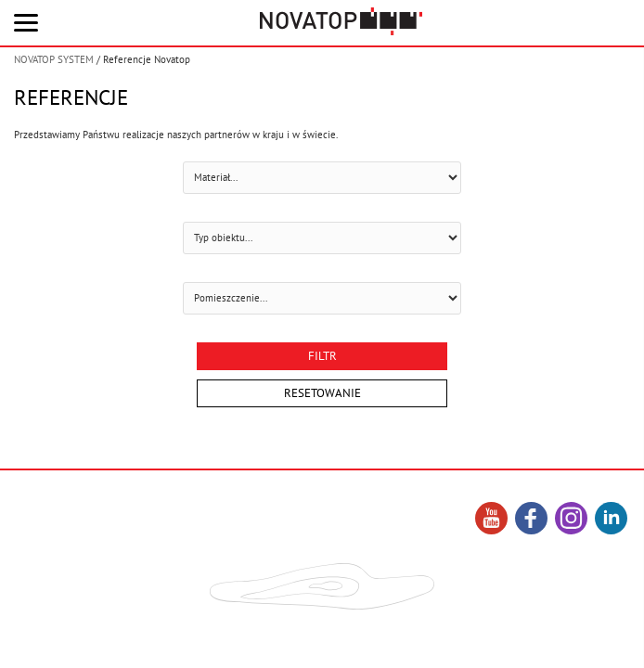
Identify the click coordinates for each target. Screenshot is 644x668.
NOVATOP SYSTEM (54, 59)
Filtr (322, 356)
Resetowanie (322, 393)
